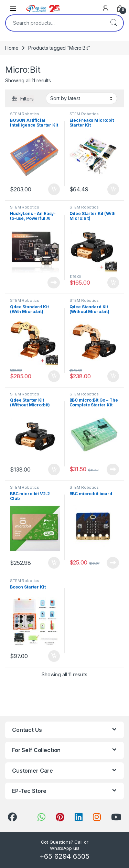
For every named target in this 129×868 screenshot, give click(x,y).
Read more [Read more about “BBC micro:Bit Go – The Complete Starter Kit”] (113, 469)
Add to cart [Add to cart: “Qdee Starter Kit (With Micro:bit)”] (113, 283)
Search (114, 23)
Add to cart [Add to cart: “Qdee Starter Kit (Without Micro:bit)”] (54, 469)
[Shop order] (81, 98)
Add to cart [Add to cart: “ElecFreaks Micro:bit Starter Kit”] (113, 189)
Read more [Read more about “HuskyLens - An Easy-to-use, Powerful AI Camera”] (54, 283)
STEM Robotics (25, 114)
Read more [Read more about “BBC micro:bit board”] (113, 563)
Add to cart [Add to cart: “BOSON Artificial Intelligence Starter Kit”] (54, 189)
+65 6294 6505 (64, 856)
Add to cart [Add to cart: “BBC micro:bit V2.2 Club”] (54, 563)
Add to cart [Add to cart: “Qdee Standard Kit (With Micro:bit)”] (54, 376)
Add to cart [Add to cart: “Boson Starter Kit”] (54, 656)
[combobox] (55, 23)
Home (12, 48)
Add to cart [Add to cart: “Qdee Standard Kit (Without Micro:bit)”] (113, 376)
